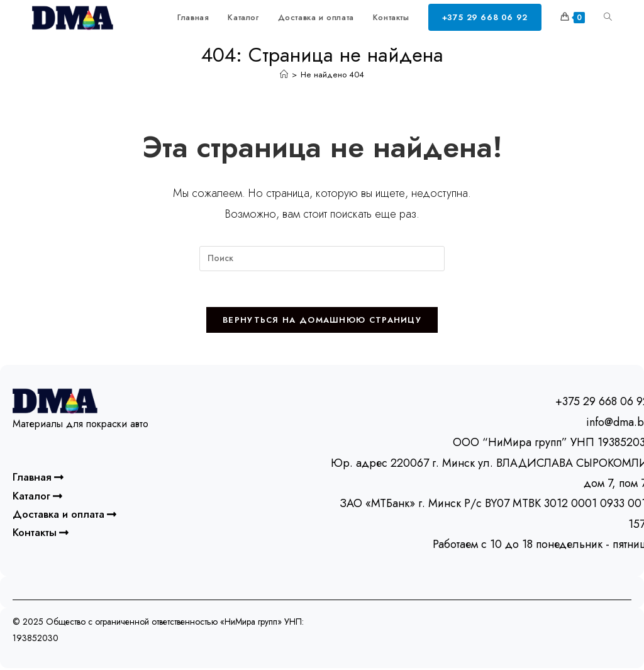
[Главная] (284, 75)
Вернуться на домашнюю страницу (322, 322)
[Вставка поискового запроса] (322, 259)
